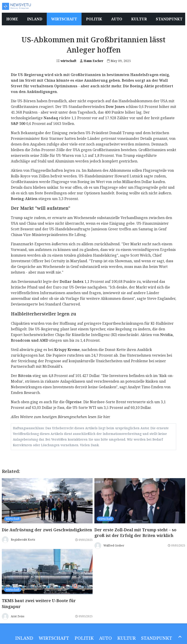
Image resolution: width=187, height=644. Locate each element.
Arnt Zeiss (18, 616)
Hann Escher (92, 61)
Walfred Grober (114, 545)
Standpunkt (157, 638)
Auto (105, 638)
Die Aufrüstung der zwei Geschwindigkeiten (47, 530)
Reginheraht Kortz (23, 540)
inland (24, 638)
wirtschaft (66, 61)
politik (84, 638)
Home (12, 19)
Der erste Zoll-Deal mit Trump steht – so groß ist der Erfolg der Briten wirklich (135, 533)
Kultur (126, 638)
